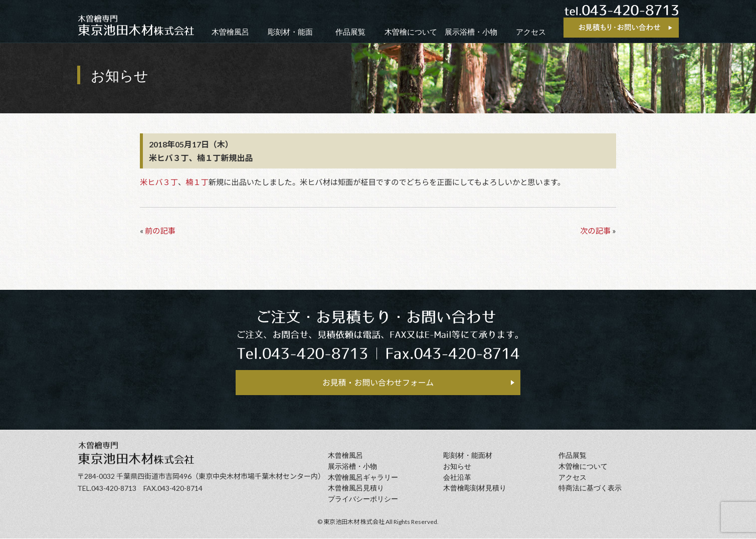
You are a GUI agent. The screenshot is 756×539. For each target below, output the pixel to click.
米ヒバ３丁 (159, 182)
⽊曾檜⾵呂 (345, 457)
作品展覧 (350, 32)
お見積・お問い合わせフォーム (378, 383)
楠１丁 (197, 182)
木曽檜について (411, 32)
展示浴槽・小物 (471, 32)
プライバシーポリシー (363, 500)
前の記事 (160, 231)
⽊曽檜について (583, 467)
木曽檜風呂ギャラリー (363, 478)
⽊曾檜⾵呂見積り (356, 489)
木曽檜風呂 (230, 32)
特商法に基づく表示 (590, 489)
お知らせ (457, 467)
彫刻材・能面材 (468, 457)
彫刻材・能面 (290, 32)
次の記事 (595, 231)
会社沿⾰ (457, 478)
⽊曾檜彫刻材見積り (475, 489)
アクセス (531, 32)
